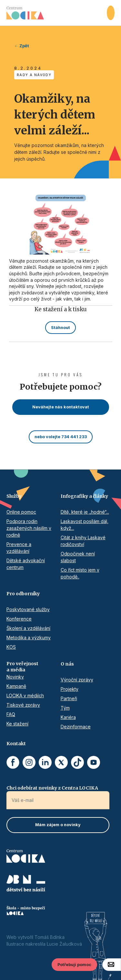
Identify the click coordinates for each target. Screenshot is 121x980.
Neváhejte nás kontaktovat (61, 407)
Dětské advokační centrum (26, 564)
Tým (65, 708)
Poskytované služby (28, 609)
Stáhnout (60, 328)
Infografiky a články (84, 496)
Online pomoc (21, 512)
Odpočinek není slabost (78, 557)
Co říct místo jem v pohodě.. (80, 573)
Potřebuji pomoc (74, 965)
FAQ (11, 714)
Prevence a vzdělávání (19, 548)
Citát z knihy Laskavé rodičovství (83, 541)
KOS (11, 647)
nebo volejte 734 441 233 (61, 437)
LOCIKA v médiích (25, 695)
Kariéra (68, 717)
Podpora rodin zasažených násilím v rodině (29, 528)
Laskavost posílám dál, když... (85, 525)
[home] (57, 13)
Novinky (15, 677)
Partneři (69, 698)
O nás (67, 664)
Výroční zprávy (77, 680)
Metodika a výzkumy (29, 638)
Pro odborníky (23, 594)
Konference (19, 619)
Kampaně (16, 686)
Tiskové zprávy (23, 705)
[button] (111, 13)
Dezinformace (76, 727)
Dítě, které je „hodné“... (85, 512)
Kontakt (16, 744)
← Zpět (22, 46)
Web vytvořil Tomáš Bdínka (35, 937)
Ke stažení (17, 724)
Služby (14, 496)
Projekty (70, 689)
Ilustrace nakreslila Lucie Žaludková (44, 944)
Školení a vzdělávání (28, 628)
